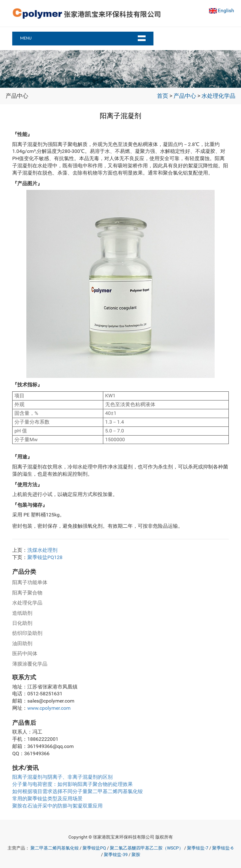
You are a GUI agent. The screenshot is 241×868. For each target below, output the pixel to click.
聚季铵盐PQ (94, 848)
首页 (163, 96)
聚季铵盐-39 (116, 855)
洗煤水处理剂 (42, 550)
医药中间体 (25, 654)
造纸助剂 (22, 613)
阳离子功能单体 (30, 582)
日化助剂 (22, 623)
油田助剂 (22, 643)
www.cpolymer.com (49, 708)
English (226, 10)
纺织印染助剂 (27, 633)
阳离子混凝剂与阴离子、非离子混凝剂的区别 (62, 777)
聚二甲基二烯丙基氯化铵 (55, 848)
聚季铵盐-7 (198, 848)
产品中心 (185, 96)
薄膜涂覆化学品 (30, 664)
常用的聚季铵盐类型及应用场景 (47, 799)
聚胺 (136, 855)
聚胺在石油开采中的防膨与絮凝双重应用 (57, 806)
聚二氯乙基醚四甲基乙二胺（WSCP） (147, 848)
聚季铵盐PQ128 (45, 557)
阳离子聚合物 (27, 593)
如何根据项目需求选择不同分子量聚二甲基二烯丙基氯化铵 (78, 791)
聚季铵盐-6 (223, 848)
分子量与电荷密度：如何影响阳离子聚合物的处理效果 (72, 784)
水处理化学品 (218, 96)
